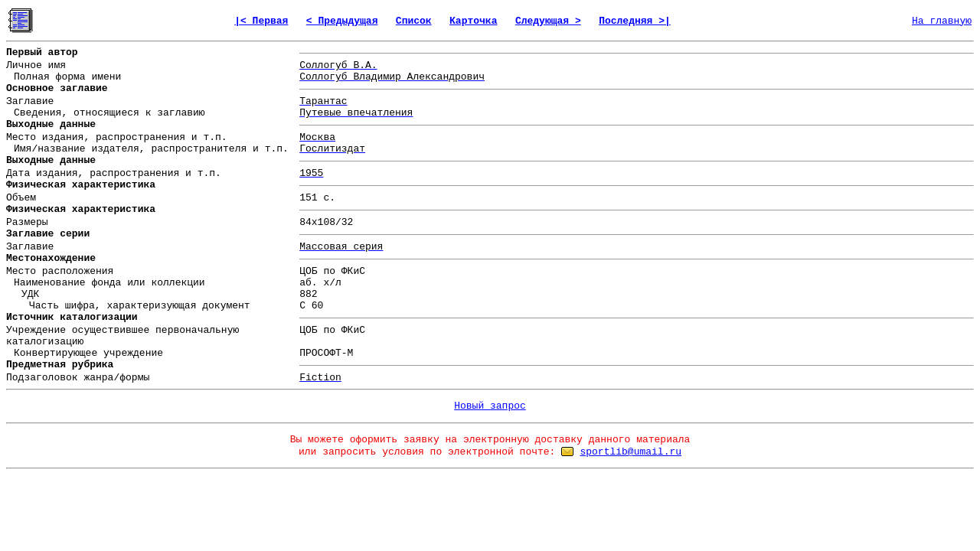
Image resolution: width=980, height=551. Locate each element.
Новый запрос (490, 406)
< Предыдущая (342, 21)
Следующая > (548, 21)
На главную (942, 21)
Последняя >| (635, 21)
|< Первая (261, 21)
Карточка (473, 21)
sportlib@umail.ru (630, 452)
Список (414, 21)
